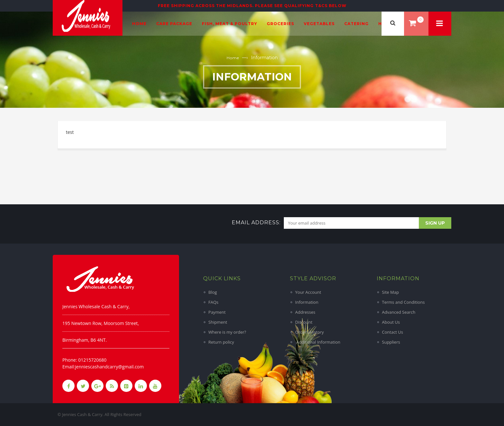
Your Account (308, 292)
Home (139, 24)
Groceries (280, 24)
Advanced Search (399, 312)
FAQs (213, 302)
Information (307, 302)
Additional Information (318, 342)
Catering (356, 24)
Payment (217, 312)
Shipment (218, 322)
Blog (213, 292)
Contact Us (392, 332)
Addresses (305, 312)
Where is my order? (227, 332)
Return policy (221, 342)
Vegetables (319, 24)
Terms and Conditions (403, 302)
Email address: (256, 222)
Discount (304, 322)
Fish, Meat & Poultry (230, 24)
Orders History (309, 332)
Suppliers (391, 342)
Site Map (390, 292)
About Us (391, 322)
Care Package (174, 24)
